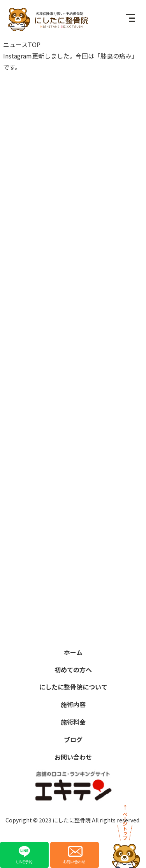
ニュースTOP (22, 44)
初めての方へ (73, 670)
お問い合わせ (73, 757)
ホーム (73, 652)
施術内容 (73, 704)
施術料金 (73, 722)
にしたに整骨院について (73, 687)
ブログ (73, 739)
